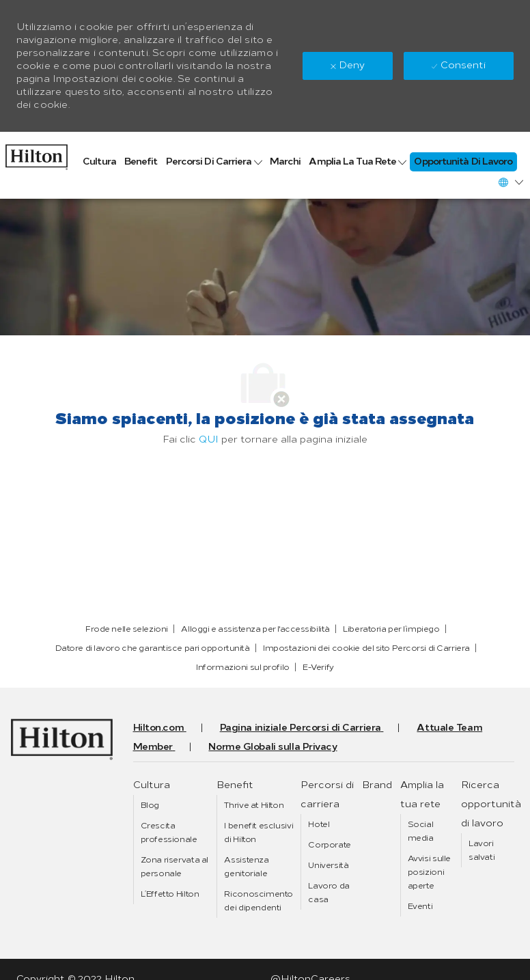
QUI (209, 439)
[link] (37, 154)
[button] (510, 182)
